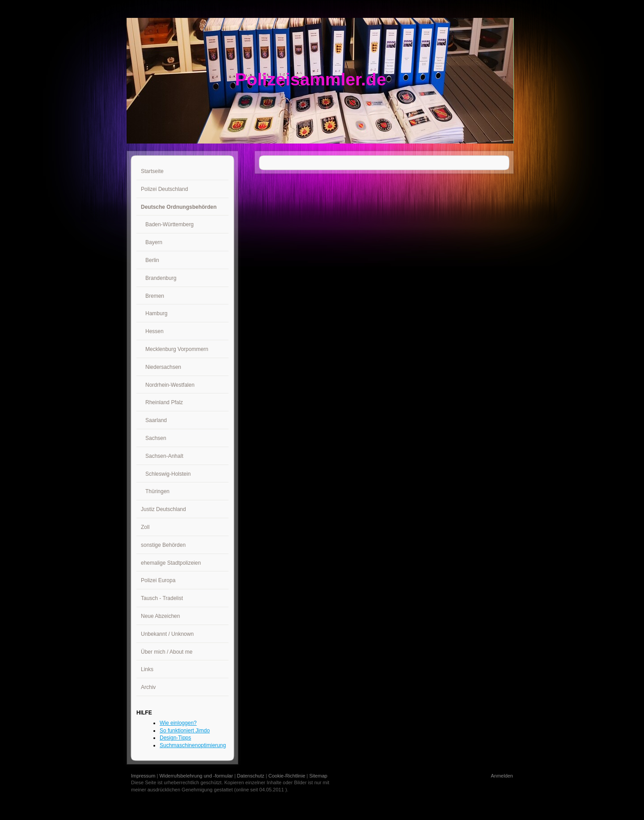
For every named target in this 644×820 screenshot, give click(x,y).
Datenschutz (251, 776)
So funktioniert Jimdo (185, 731)
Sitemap (318, 776)
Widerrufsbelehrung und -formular (196, 776)
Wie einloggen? (178, 723)
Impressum (143, 776)
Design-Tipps (175, 738)
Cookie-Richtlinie (287, 776)
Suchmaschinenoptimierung (193, 745)
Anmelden (502, 776)
